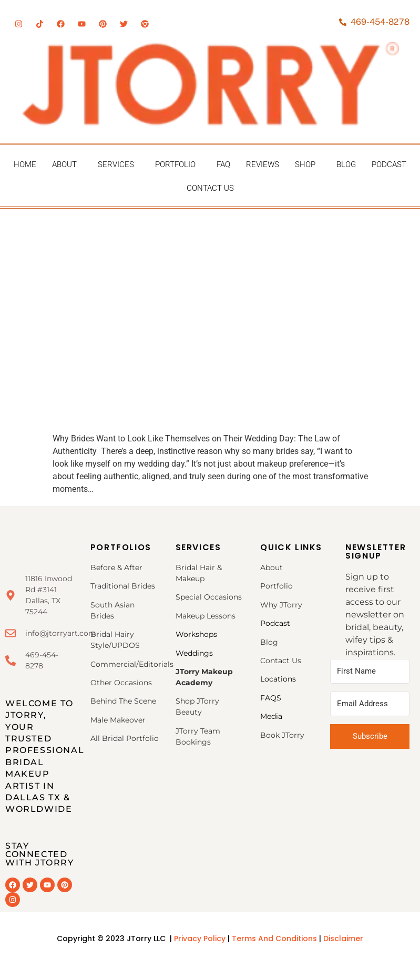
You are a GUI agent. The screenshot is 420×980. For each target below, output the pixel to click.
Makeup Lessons (206, 616)
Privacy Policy (200, 938)
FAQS (271, 698)
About (64, 164)
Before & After (116, 568)
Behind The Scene (123, 701)
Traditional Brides (123, 586)
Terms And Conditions (275, 938)
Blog (346, 164)
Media (271, 716)
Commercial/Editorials (132, 664)
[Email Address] (370, 704)
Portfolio (175, 164)
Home (25, 164)
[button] (67, 165)
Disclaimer (343, 938)
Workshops (196, 634)
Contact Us (210, 188)
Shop (305, 164)
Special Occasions (209, 597)
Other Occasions (122, 683)
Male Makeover (118, 720)
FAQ (223, 164)
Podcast (389, 164)
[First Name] (370, 671)
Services (116, 164)
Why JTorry (281, 605)
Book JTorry (282, 735)
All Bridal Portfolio (125, 738)
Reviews (263, 164)
